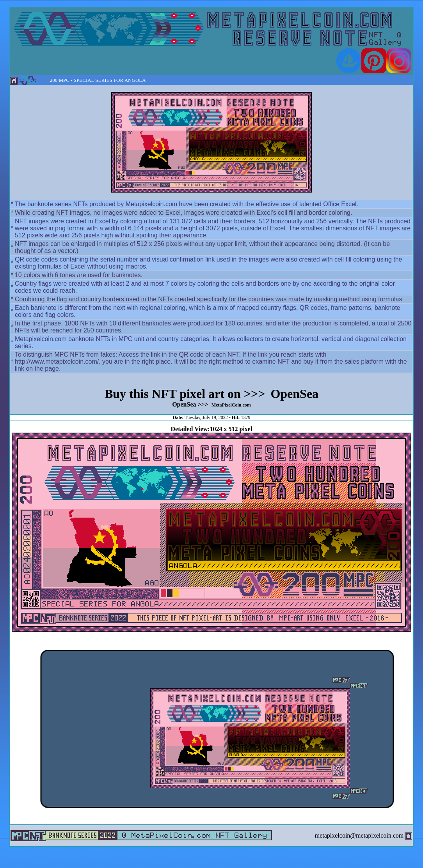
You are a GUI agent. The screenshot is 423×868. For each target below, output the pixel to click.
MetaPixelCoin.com (231, 405)
